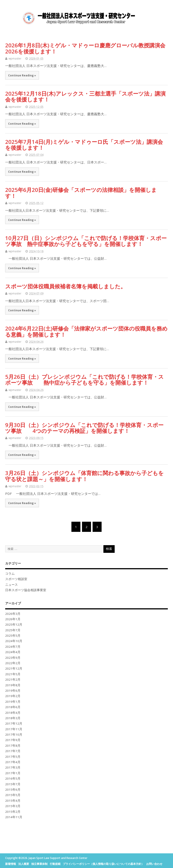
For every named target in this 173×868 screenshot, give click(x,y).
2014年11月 (14, 817)
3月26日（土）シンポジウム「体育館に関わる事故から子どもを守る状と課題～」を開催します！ (84, 476)
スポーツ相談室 (16, 579)
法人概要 (24, 864)
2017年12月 (14, 723)
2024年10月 (14, 641)
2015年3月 (13, 806)
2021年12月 (14, 668)
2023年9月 (13, 658)
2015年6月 (13, 790)
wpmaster (15, 59)
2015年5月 (13, 795)
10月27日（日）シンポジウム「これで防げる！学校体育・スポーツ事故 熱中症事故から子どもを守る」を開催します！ (86, 241)
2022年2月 (13, 663)
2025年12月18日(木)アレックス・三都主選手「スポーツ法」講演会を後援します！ (85, 96)
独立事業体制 (39, 864)
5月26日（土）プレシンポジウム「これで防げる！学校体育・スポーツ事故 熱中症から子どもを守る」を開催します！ (84, 380)
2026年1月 (13, 619)
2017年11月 (14, 729)
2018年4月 (13, 713)
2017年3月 (13, 767)
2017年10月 (14, 735)
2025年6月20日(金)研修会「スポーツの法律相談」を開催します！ (81, 193)
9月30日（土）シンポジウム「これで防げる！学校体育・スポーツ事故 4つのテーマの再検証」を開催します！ (84, 428)
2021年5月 (13, 674)
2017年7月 (13, 751)
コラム (10, 574)
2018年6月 (13, 707)
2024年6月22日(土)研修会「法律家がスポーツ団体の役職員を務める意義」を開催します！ (86, 331)
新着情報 (11, 864)
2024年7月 (13, 647)
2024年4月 (13, 652)
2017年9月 (13, 740)
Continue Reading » (22, 75)
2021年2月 (13, 680)
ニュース (11, 585)
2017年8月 (13, 746)
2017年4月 (13, 762)
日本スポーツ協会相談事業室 (26, 590)
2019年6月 (13, 691)
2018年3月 (13, 718)
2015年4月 (13, 801)
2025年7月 (13, 630)
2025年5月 (13, 636)
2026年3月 (13, 614)
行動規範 (55, 864)
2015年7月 (13, 784)
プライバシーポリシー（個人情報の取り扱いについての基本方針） (103, 864)
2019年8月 (13, 685)
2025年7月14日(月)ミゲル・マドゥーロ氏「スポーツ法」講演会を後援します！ (84, 145)
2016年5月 (13, 778)
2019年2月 (13, 696)
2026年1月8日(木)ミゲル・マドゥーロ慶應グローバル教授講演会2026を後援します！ (85, 48)
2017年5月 (13, 757)
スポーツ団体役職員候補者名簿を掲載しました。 (66, 286)
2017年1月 (13, 773)
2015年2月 (13, 812)
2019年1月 (13, 702)
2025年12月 (14, 625)
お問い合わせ (154, 864)
